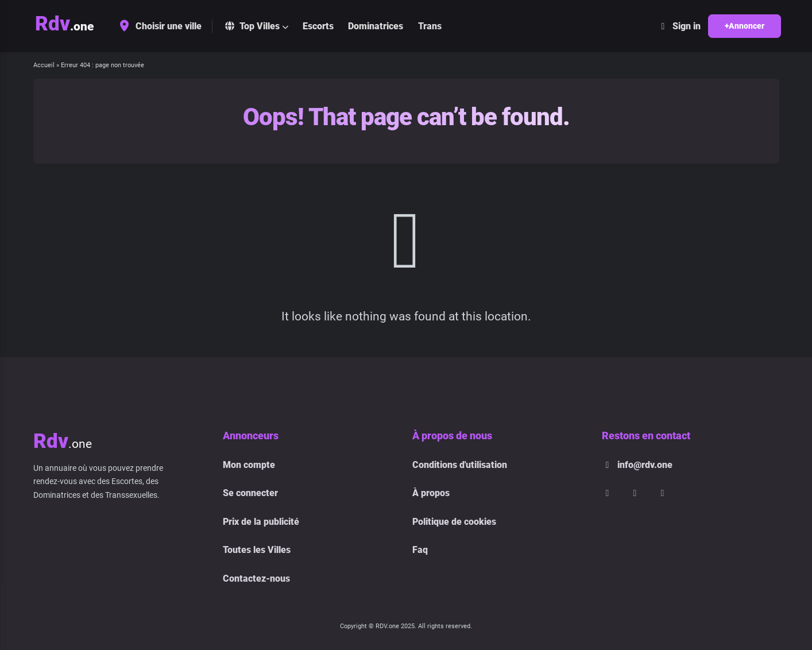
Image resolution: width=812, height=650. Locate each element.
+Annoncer (745, 26)
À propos (431, 493)
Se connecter (250, 493)
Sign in (679, 26)
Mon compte (249, 465)
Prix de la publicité (261, 522)
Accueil (44, 65)
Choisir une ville (163, 26)
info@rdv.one (637, 465)
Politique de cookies (454, 522)
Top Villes (252, 26)
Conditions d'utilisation (460, 465)
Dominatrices (376, 26)
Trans (430, 26)
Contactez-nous (256, 579)
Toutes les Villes (257, 550)
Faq (420, 550)
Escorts (318, 26)
